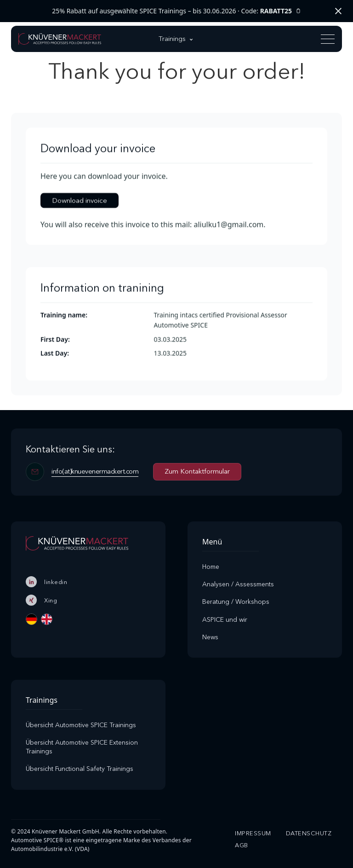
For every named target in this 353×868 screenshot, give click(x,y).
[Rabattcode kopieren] (298, 11)
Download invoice (80, 200)
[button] (176, 39)
